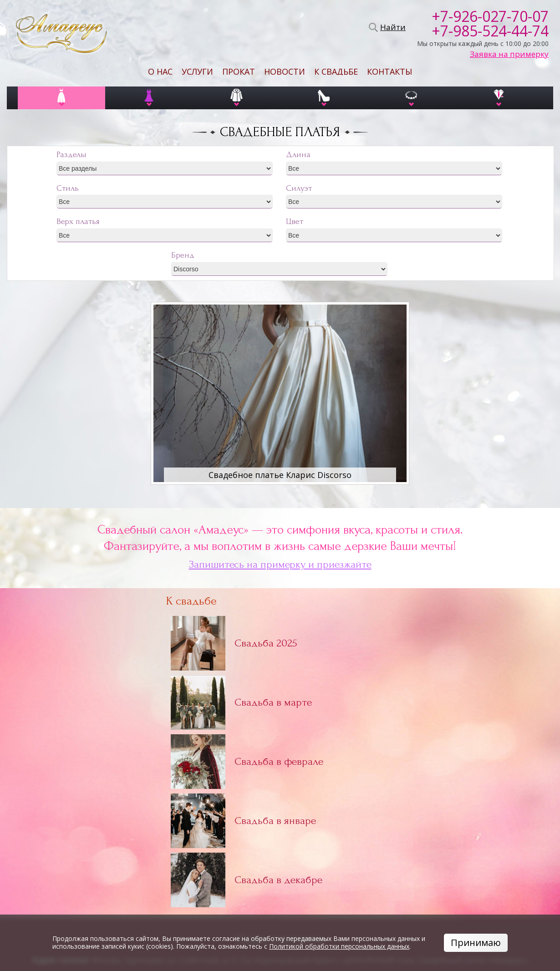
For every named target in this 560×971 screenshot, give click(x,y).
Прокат (239, 71)
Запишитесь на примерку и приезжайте (280, 564)
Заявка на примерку (509, 54)
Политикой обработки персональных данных (339, 946)
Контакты (389, 71)
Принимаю (476, 943)
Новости (285, 71)
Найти (392, 27)
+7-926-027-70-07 (490, 16)
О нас (160, 71)
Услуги (197, 71)
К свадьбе (336, 71)
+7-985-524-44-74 (490, 31)
